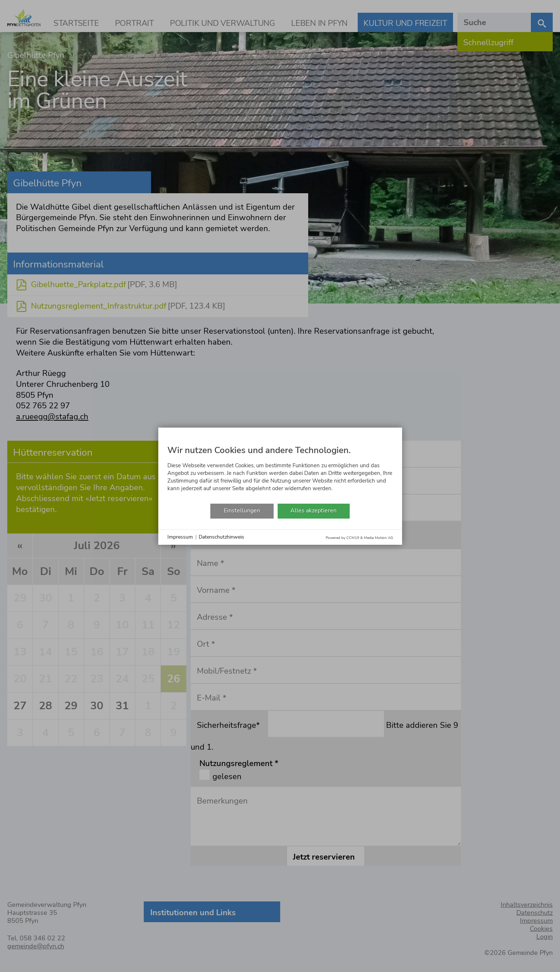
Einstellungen (242, 511)
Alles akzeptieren (313, 511)
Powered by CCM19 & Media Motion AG (359, 538)
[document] (280, 470)
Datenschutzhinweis (221, 537)
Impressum (180, 537)
